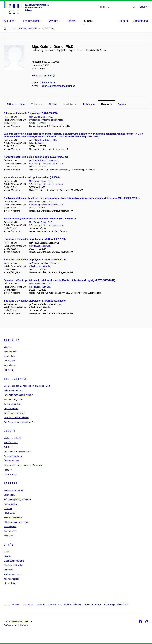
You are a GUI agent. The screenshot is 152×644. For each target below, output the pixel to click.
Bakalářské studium (13, 390)
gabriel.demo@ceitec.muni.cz (58, 86)
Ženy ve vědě (10, 531)
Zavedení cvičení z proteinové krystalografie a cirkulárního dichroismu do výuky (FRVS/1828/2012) (59, 280)
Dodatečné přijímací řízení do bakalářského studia (27, 386)
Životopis (37, 104)
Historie (7, 556)
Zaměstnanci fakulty (13, 565)
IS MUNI (16, 604)
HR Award (8, 570)
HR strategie (10, 513)
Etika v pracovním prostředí (16, 522)
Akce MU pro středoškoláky (16, 417)
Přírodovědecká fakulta (40, 246)
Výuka (122, 104)
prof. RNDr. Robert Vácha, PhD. (44, 161)
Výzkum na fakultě (12, 438)
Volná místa (9, 495)
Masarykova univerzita (21, 621)
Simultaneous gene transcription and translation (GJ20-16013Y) (40, 219)
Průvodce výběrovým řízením (17, 499)
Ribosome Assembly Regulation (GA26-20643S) (31, 113)
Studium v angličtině (13, 399)
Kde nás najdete (11, 579)
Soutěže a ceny (11, 443)
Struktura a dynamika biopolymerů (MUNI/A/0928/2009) (35, 301)
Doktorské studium (12, 404)
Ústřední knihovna (72, 604)
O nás (9, 545)
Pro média (8, 370)
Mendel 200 (9, 356)
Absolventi (9, 536)
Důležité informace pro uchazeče (19, 422)
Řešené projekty (11, 461)
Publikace (89, 104)
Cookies (24, 625)
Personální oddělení (13, 517)
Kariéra (11, 484)
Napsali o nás (10, 365)
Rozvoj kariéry (10, 504)
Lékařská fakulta (37, 143)
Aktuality (8, 347)
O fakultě (8, 508)
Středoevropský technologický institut (46, 120)
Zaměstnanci (141, 21)
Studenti (124, 21)
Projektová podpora (13, 456)
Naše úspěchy (10, 527)
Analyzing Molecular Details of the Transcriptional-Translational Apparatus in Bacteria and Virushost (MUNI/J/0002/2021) (72, 198)
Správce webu (10, 625)
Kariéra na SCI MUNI (13, 490)
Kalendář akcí (10, 352)
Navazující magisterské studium (18, 395)
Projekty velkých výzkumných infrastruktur (23, 465)
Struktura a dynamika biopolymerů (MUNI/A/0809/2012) (35, 260)
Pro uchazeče (15, 379)
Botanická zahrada (93, 604)
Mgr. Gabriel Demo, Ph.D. (41, 117)
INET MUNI (28, 604)
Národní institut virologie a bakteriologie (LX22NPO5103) (36, 157)
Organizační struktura (14, 561)
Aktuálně (11, 340)
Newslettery (9, 361)
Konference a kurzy (13, 574)
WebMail (41, 604)
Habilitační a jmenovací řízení (17, 452)
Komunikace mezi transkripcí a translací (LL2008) (32, 177)
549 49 (48, 83)
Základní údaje (16, 104)
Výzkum (10, 431)
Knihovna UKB (54, 604)
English (144, 7)
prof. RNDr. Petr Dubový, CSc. (43, 140)
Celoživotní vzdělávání (14, 413)
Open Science (10, 474)
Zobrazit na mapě (43, 76)
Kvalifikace (70, 104)
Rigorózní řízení (11, 409)
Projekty (106, 104)
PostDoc (8, 470)
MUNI (6, 604)
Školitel (53, 104)
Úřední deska (10, 583)
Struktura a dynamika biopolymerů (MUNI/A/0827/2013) (35, 239)
